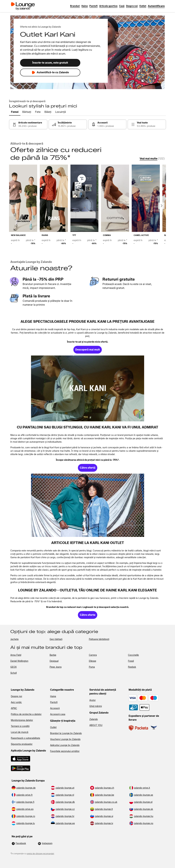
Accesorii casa (58, 714)
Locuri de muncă (20, 732)
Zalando (94, 719)
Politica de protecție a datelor (26, 714)
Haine (53, 696)
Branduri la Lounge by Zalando (66, 733)
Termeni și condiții (20, 726)
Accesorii (55, 708)
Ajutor (93, 700)
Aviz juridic (16, 702)
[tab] (15, 112)
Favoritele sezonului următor (65, 751)
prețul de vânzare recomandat (40, 854)
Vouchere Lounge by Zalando (65, 739)
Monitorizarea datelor (22, 720)
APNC (14, 708)
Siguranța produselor (22, 744)
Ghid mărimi (96, 706)
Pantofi (54, 702)
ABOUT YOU (96, 725)
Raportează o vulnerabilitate (25, 738)
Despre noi (16, 696)
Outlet (53, 727)
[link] (156, 6)
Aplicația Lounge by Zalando (65, 745)
